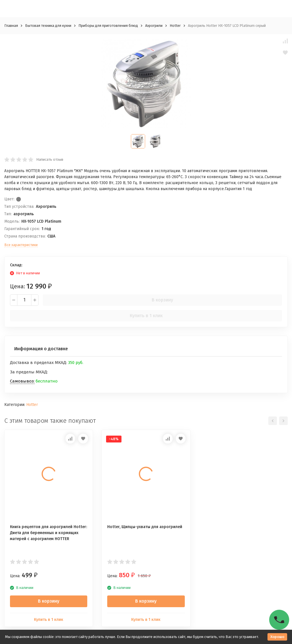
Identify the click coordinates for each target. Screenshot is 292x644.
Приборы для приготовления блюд (108, 26)
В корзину (162, 300)
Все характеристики (21, 245)
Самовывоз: (22, 381)
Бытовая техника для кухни (48, 26)
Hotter (175, 26)
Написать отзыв (50, 159)
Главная (11, 26)
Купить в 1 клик (146, 316)
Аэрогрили (154, 26)
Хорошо (277, 637)
